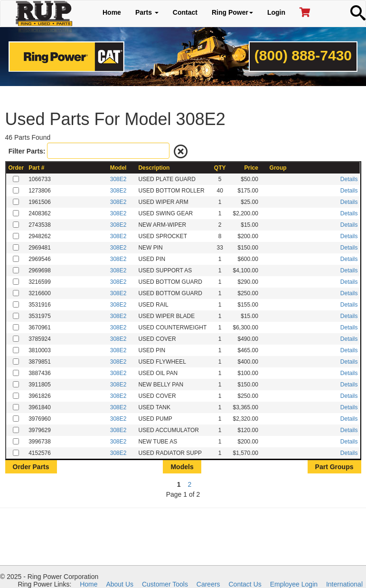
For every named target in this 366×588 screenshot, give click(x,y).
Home (112, 12)
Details (349, 179)
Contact (185, 12)
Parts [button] (147, 12)
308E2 (118, 179)
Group (278, 168)
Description (154, 168)
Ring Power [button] (232, 12)
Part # (36, 168)
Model (118, 168)
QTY (220, 168)
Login (276, 12)
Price (251, 168)
